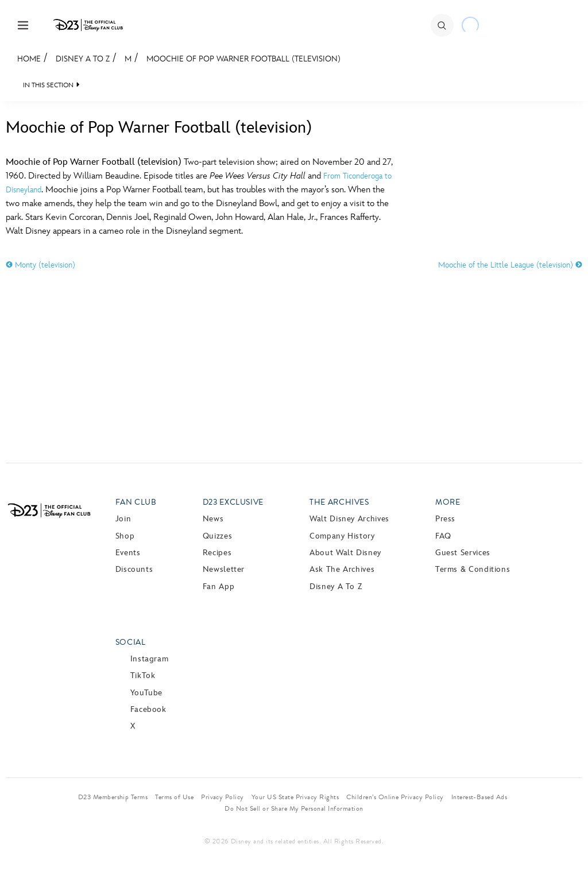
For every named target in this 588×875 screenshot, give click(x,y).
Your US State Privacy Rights (295, 797)
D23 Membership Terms (113, 797)
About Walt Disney (345, 553)
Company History (342, 536)
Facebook (148, 709)
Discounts (134, 569)
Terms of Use (174, 797)
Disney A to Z (83, 59)
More (448, 502)
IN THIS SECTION (48, 85)
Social (131, 642)
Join (123, 519)
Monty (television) (40, 265)
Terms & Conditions (473, 569)
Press (445, 519)
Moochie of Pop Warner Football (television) (243, 59)
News (213, 519)
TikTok (143, 675)
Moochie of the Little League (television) (510, 265)
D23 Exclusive (233, 502)
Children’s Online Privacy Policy (395, 797)
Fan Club (136, 502)
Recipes (217, 553)
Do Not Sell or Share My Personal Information (294, 808)
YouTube (146, 693)
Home (29, 59)
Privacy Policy (223, 797)
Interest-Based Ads (479, 797)
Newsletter (224, 569)
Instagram (150, 659)
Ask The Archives (342, 569)
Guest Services (463, 553)
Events (128, 553)
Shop (125, 536)
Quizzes (217, 536)
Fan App (218, 586)
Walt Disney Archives (349, 519)
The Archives (339, 502)
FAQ (443, 536)
